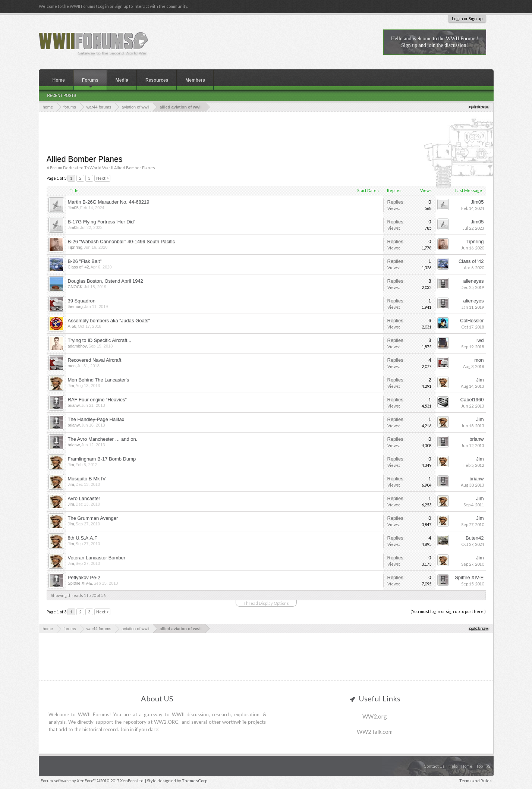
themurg (75, 307)
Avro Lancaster (84, 498)
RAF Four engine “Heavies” (97, 400)
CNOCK (75, 287)
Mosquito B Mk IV (87, 479)
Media (122, 80)
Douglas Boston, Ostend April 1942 (106, 281)
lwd (480, 340)
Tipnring (75, 247)
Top (479, 766)
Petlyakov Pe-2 (84, 577)
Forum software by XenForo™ (92, 781)
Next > (102, 178)
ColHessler (472, 320)
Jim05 (73, 208)
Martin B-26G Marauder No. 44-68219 (109, 202)
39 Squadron (82, 301)
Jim (71, 386)
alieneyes (474, 281)
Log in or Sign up (467, 18)
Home (59, 80)
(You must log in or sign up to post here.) (448, 611)
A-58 (72, 326)
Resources (157, 80)
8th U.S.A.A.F (83, 538)
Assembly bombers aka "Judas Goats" (109, 320)
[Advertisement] (266, 132)
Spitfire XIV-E (80, 583)
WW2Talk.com (375, 732)
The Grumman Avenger (93, 518)
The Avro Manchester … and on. (103, 439)
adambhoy (77, 346)
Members (195, 80)
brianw (74, 405)
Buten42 (475, 538)
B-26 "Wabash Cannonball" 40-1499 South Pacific (122, 241)
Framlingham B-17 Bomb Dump (102, 459)
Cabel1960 (472, 400)
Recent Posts (62, 96)
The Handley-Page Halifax (96, 419)
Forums (90, 80)
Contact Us (434, 766)
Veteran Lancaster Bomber (97, 558)
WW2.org (375, 716)
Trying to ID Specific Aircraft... (100, 340)
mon (72, 366)
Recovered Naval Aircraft (95, 360)
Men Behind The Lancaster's (99, 380)
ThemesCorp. (195, 781)
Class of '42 (78, 267)
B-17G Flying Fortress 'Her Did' (101, 222)
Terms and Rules (476, 781)
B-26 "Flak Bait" (85, 261)
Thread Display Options (266, 603)
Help (453, 766)
